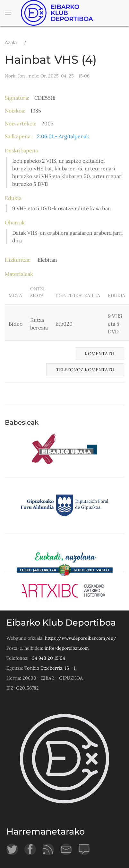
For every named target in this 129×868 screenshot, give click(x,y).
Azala (11, 42)
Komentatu (99, 354)
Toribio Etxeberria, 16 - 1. (50, 668)
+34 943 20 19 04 (47, 658)
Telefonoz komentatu (85, 370)
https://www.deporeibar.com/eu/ (81, 638)
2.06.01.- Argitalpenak (63, 136)
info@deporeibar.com (67, 648)
